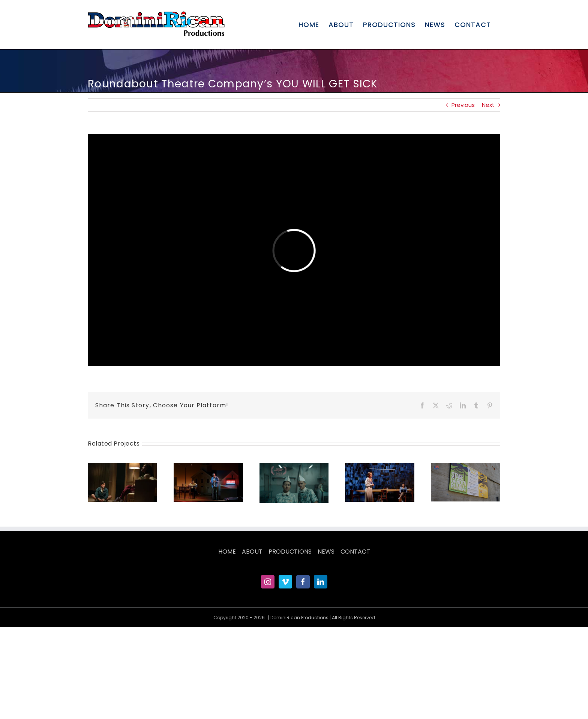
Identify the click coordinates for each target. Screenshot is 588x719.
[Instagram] (268, 582)
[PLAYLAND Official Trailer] (294, 467)
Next (488, 105)
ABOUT (252, 552)
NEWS (326, 552)
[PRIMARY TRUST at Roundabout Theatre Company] (208, 467)
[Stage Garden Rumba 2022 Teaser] (466, 467)
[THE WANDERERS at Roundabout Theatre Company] (380, 467)
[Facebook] (303, 582)
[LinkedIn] (321, 582)
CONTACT (355, 552)
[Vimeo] (285, 582)
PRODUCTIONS (290, 552)
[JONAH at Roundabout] (122, 467)
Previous (463, 105)
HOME (227, 552)
